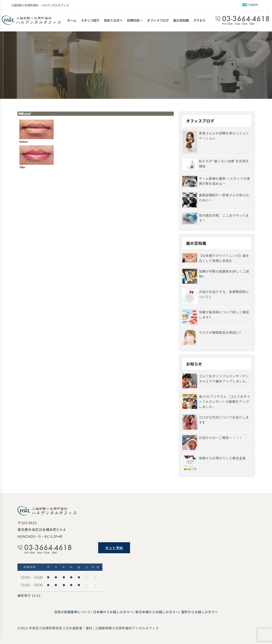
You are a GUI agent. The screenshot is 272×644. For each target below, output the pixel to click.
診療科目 (133, 21)
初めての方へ (113, 21)
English (250, 4)
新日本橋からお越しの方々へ (157, 612)
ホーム (72, 21)
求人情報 (73, 42)
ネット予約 (114, 548)
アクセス (199, 21)
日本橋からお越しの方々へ (113, 612)
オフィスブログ (158, 21)
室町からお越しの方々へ (200, 612)
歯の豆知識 (181, 21)
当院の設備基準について (72, 612)
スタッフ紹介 (90, 21)
